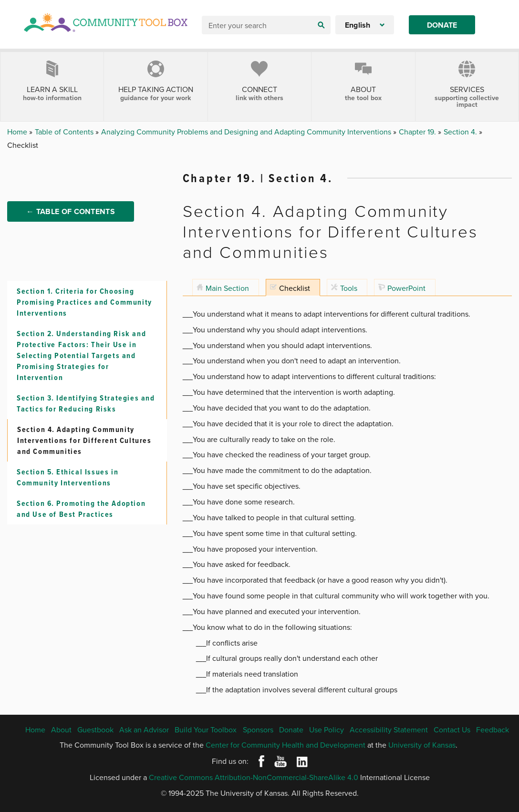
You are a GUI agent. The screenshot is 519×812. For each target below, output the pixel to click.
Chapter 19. (418, 132)
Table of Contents (65, 132)
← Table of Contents (71, 211)
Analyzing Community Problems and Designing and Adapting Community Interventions (247, 132)
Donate (442, 25)
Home (18, 132)
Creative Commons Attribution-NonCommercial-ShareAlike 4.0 (254, 777)
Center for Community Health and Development (285, 745)
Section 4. (461, 132)
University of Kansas (422, 745)
